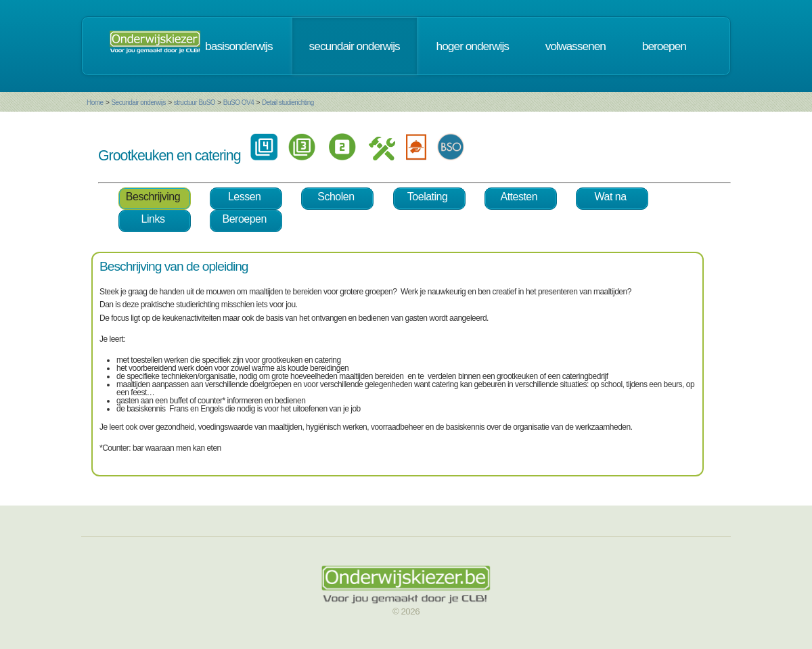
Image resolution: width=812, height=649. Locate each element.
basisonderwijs (239, 46)
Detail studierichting (288, 103)
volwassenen (576, 46)
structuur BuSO (195, 103)
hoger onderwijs (473, 46)
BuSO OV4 (239, 103)
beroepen (664, 46)
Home (95, 103)
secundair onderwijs (355, 46)
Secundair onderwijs (138, 103)
